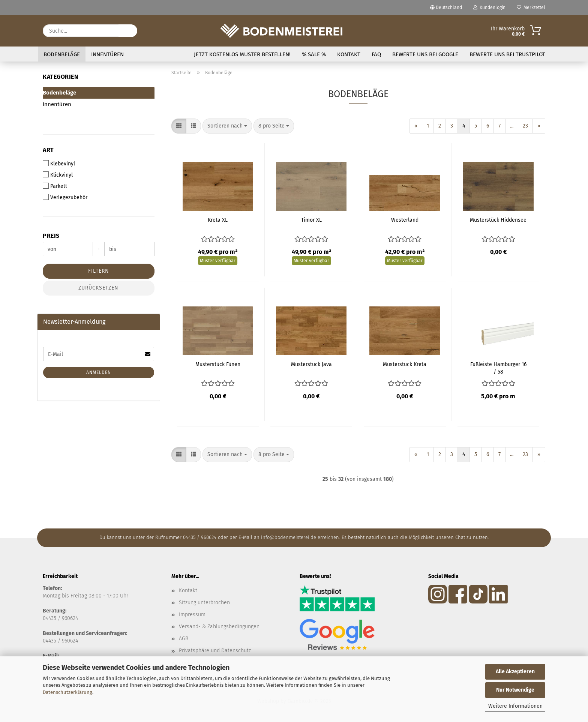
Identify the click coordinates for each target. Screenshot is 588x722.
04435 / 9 (54, 641)
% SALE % (314, 54)
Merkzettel (531, 8)
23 (525, 126)
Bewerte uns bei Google (425, 54)
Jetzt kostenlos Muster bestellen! (242, 54)
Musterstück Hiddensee (498, 220)
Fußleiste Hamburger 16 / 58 (498, 368)
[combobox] (227, 126)
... (512, 126)
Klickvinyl (58, 175)
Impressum (192, 615)
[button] (179, 126)
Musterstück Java (311, 364)
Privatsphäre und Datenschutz (215, 651)
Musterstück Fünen (218, 364)
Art (48, 150)
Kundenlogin (489, 8)
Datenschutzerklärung (67, 692)
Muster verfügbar (218, 261)
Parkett (55, 186)
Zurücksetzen (98, 288)
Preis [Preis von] (51, 236)
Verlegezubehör (65, 197)
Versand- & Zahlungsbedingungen (219, 627)
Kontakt (349, 54)
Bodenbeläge (62, 54)
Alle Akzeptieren (515, 672)
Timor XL (311, 220)
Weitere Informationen (515, 706)
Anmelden (99, 372)
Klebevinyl (59, 164)
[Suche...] (128, 31)
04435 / (52, 618)
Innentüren (107, 54)
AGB (184, 639)
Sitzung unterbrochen (204, 603)
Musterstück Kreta (405, 364)
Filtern (99, 271)
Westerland (405, 220)
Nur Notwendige (515, 690)
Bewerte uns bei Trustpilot (507, 54)
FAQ (376, 54)
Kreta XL (218, 220)
